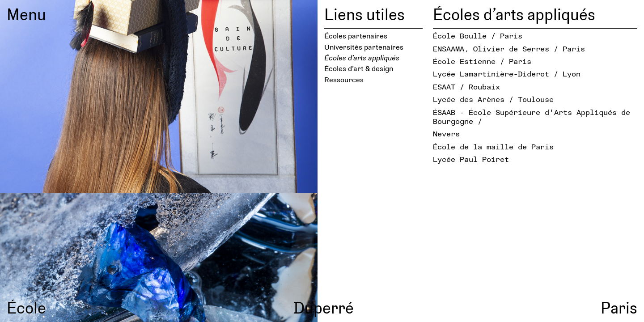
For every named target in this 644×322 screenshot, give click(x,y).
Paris (619, 307)
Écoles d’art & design (359, 68)
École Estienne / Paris (482, 61)
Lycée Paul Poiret (471, 159)
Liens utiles (364, 14)
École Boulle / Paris (478, 36)
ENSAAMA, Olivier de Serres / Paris (509, 49)
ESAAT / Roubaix (466, 87)
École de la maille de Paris (493, 146)
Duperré (324, 307)
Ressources (344, 79)
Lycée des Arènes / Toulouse (493, 99)
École (26, 307)
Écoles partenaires (356, 36)
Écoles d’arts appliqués (362, 57)
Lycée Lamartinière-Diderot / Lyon (507, 74)
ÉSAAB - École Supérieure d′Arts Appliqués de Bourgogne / (531, 117)
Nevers (446, 133)
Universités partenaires (364, 47)
